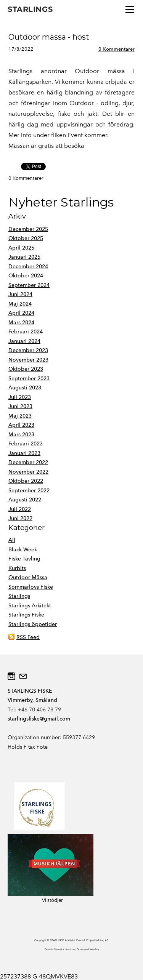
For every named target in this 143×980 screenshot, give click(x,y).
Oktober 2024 (26, 276)
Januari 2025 (24, 257)
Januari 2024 (24, 341)
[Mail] (23, 676)
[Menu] (130, 10)
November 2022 (28, 472)
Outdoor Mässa (28, 577)
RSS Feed (28, 637)
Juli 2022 (20, 509)
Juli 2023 (20, 397)
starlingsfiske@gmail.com (39, 719)
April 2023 (21, 425)
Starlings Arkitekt (30, 606)
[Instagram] (11, 676)
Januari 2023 (24, 453)
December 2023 (28, 350)
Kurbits (17, 568)
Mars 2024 (21, 323)
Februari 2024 (26, 332)
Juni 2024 (20, 294)
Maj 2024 (20, 304)
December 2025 (28, 229)
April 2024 (21, 313)
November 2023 (28, 360)
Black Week (23, 550)
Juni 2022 (20, 518)
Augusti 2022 (25, 500)
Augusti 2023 (25, 388)
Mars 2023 (21, 435)
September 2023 (29, 379)
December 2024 (28, 267)
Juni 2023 (20, 406)
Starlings (19, 596)
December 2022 (28, 462)
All (12, 540)
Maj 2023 (20, 416)
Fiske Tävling (24, 559)
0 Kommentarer (116, 49)
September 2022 (29, 491)
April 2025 (21, 248)
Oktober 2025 (26, 238)
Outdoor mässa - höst (49, 37)
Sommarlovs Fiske (31, 587)
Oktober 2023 (26, 369)
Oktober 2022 (26, 481)
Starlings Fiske (26, 615)
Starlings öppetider (33, 624)
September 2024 (29, 285)
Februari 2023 (26, 444)
